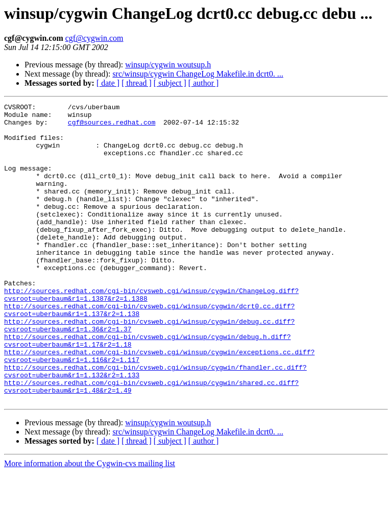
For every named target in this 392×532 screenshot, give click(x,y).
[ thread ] (137, 83)
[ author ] (204, 83)
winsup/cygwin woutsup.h (168, 65)
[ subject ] (170, 83)
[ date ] (108, 83)
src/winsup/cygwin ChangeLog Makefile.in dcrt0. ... (198, 74)
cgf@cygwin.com (94, 38)
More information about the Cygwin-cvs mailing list (90, 523)
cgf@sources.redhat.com (112, 127)
